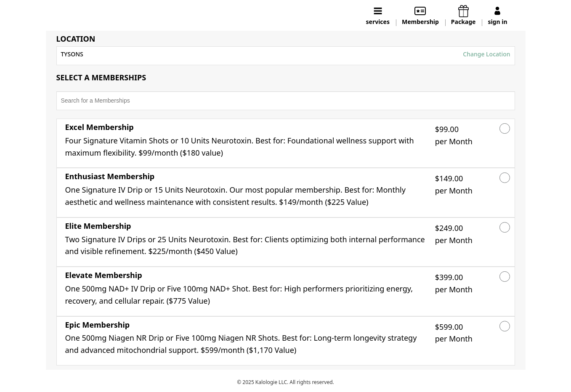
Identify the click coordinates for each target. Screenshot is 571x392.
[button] (247, 144)
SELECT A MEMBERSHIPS (101, 78)
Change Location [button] (486, 54)
